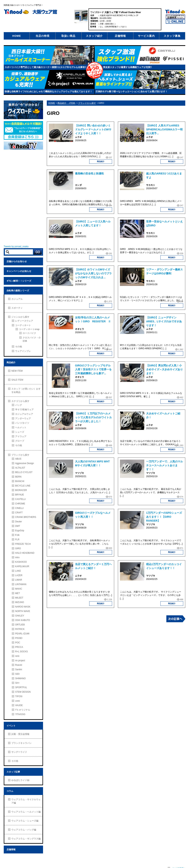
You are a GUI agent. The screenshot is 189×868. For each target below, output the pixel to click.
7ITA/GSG (20, 714)
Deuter (19, 522)
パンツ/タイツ (22, 423)
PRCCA (19, 647)
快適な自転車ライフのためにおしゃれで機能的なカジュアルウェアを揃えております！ (48, 92)
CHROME (20, 504)
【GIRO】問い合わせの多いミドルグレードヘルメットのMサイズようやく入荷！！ (93, 129)
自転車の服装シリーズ (18, 291)
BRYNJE (20, 495)
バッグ (19, 405)
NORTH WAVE (23, 611)
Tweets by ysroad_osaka (16, 247)
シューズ (20, 432)
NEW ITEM (17, 371)
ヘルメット (21, 427)
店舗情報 (120, 36)
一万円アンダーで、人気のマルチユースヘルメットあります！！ (164, 465)
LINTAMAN (21, 584)
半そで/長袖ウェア (24, 410)
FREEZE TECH (23, 544)
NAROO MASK (23, 607)
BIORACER (21, 490)
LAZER (19, 575)
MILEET (19, 598)
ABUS (18, 459)
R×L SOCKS (21, 652)
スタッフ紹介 (94, 36)
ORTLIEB (20, 625)
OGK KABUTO (23, 620)
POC (18, 643)
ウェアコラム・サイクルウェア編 (26, 801)
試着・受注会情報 (20, 734)
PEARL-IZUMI (22, 634)
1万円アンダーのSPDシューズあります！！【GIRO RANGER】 (164, 517)
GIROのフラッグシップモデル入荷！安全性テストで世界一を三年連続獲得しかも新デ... (93, 369)
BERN (18, 477)
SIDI (17, 674)
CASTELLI (20, 499)
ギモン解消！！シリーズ (19, 281)
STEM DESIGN (23, 692)
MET (17, 593)
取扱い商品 (68, 36)
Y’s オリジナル (23, 710)
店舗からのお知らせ (17, 261)
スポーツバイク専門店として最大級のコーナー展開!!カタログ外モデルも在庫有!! (45, 67)
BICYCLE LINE (23, 486)
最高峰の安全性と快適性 (89, 173)
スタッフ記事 (13, 772)
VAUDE (19, 705)
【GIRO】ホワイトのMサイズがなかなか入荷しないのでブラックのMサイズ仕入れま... (93, 273)
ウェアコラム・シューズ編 (25, 821)
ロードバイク (29, 333)
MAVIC (19, 589)
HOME (17, 36)
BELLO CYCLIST (24, 472)
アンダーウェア (23, 418)
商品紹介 (101, 161)
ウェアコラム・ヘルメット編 (26, 812)
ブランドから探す (87, 103)
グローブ (20, 441)
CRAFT (19, 513)
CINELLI (19, 508)
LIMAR (19, 580)
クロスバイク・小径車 (32, 339)
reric (17, 656)
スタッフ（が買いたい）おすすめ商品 (26, 390)
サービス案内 (146, 36)
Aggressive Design (25, 463)
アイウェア (21, 436)
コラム (10, 791)
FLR (17, 540)
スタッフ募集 (172, 36)
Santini (19, 669)
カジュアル (17, 299)
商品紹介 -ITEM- (67, 103)
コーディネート (23, 325)
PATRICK (20, 629)
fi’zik (17, 535)
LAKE (18, 571)
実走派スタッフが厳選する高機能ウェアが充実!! (127, 67)
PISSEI (19, 638)
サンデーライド (19, 752)
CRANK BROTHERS (26, 517)
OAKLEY (20, 616)
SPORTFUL (21, 687)
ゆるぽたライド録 (20, 780)
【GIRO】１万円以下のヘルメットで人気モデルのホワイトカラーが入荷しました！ (93, 417)
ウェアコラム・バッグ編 (24, 830)
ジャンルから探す (20, 317)
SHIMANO (20, 678)
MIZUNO (20, 602)
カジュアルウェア (24, 414)
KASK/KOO (21, 562)
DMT (18, 526)
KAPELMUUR (22, 566)
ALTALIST (20, 468)
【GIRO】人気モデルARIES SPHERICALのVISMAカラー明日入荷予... (164, 129)
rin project (20, 661)
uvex (17, 701)
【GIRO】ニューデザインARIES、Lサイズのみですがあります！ (164, 321)
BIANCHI (20, 481)
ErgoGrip (20, 531)
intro (17, 557)
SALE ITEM (17, 380)
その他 (19, 347)
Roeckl (19, 665)
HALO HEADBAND (25, 553)
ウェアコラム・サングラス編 (26, 839)
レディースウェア (24, 321)
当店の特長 (43, 36)
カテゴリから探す (20, 401)
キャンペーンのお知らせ (19, 271)
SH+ (17, 683)
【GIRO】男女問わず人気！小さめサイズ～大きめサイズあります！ (164, 369)
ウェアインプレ (23, 351)
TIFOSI (19, 696)
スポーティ (17, 308)
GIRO (18, 548)
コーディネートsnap (29, 329)
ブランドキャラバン (22, 743)
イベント (11, 726)
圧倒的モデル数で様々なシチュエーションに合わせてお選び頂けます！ (132, 92)
